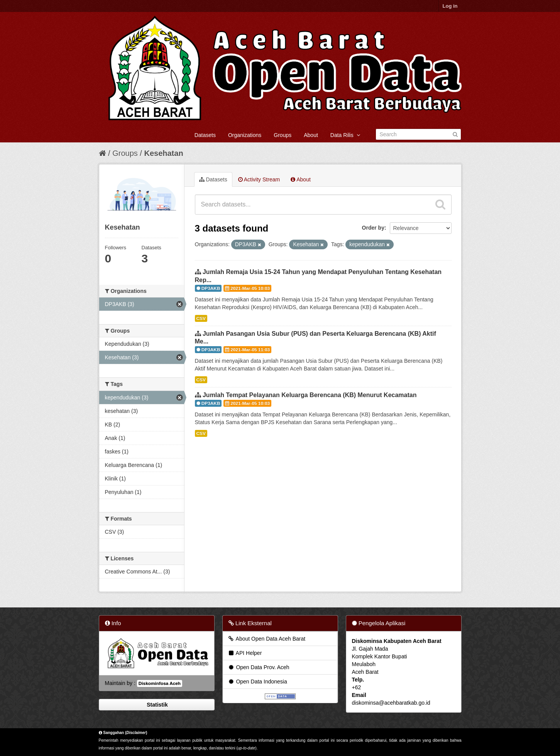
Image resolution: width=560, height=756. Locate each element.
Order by (373, 228)
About (311, 135)
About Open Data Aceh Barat (267, 639)
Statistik (156, 705)
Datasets (205, 135)
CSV (201, 318)
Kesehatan (163, 153)
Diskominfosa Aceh (160, 683)
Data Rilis (345, 135)
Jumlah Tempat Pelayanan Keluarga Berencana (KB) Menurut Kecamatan (310, 395)
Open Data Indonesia (257, 682)
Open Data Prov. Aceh (259, 667)
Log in (450, 6)
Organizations (245, 135)
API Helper (245, 653)
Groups (283, 135)
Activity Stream (259, 179)
